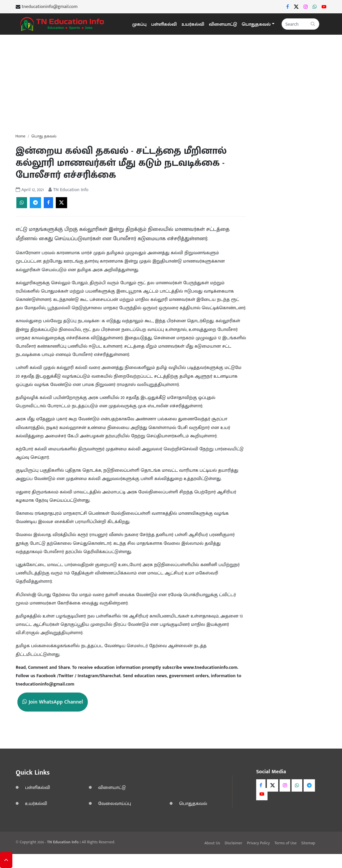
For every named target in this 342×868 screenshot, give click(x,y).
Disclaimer (234, 843)
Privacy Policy (258, 843)
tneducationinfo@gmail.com (50, 7)
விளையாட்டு (223, 24)
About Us (212, 843)
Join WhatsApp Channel (53, 702)
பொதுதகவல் (193, 803)
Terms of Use (286, 843)
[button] (258, 24)
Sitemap (308, 843)
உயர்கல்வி (193, 24)
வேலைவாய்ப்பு (115, 803)
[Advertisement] (171, 81)
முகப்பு (139, 24)
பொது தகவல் (44, 136)
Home (20, 136)
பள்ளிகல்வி (164, 24)
